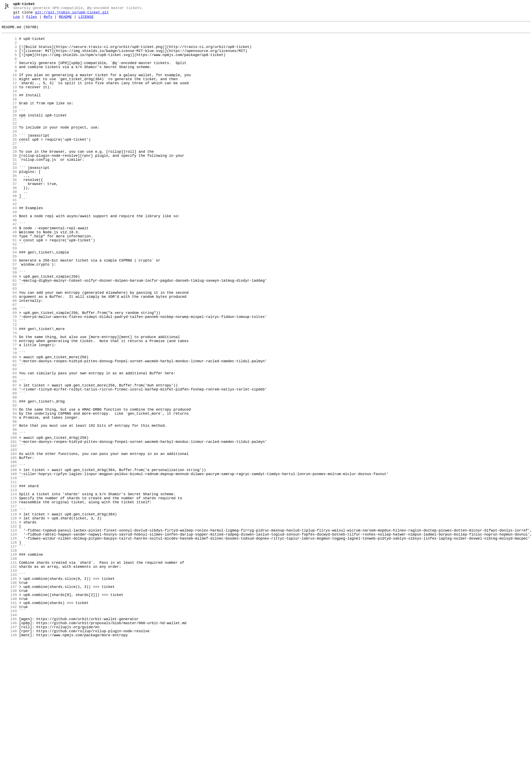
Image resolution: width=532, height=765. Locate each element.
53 (9, 295)
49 (9, 275)
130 (9, 667)
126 (9, 648)
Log (17, 20)
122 (9, 628)
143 (9, 730)
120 (9, 619)
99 (9, 517)
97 (9, 508)
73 (9, 391)
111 (9, 575)
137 (9, 701)
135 (9, 691)
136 (9, 696)
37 (9, 217)
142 (9, 725)
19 (9, 130)
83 (9, 440)
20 (9, 135)
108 (9, 561)
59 (9, 324)
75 (9, 401)
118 (9, 609)
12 (9, 97)
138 (9, 706)
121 (9, 624)
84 (9, 445)
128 (9, 657)
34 (9, 203)
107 (9, 556)
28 (9, 174)
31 (9, 188)
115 (9, 595)
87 (9, 459)
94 (9, 493)
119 (9, 614)
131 (9, 672)
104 (9, 541)
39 (9, 227)
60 (9, 329)
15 (9, 111)
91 (9, 479)
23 (9, 150)
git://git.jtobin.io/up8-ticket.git (72, 15)
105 (9, 546)
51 (9, 285)
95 (9, 498)
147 (9, 749)
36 (9, 213)
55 (9, 304)
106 (9, 551)
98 (9, 512)
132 (9, 677)
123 (9, 633)
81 (9, 430)
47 (9, 266)
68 (9, 367)
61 (9, 333)
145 (9, 740)
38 (9, 222)
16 (9, 116)
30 (9, 184)
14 (9, 106)
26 (9, 164)
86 (9, 454)
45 (9, 256)
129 (9, 662)
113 (9, 585)
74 (9, 396)
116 (9, 599)
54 (9, 300)
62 (9, 338)
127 (9, 653)
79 (9, 420)
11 (9, 92)
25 (9, 159)
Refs (48, 20)
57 (9, 314)
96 (9, 503)
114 (9, 590)
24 (9, 155)
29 (9, 179)
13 (9, 101)
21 (9, 140)
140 (9, 715)
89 (9, 469)
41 (9, 237)
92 (9, 483)
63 (9, 343)
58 (9, 319)
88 (9, 464)
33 (9, 198)
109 (9, 566)
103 (9, 537)
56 (9, 309)
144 (9, 735)
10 (9, 87)
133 (9, 682)
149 (9, 759)
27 (9, 169)
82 (9, 435)
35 (9, 208)
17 (9, 121)
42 (9, 242)
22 (9, 145)
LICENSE (86, 20)
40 (9, 232)
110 (9, 570)
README (65, 20)
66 (9, 358)
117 (9, 604)
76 (9, 406)
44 (9, 251)
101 (9, 527)
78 (9, 416)
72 (9, 387)
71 (9, 382)
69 (9, 372)
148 (9, 754)
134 (9, 686)
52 (9, 290)
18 (9, 126)
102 (9, 532)
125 (9, 643)
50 (9, 280)
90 (9, 474)
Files (32, 20)
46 (9, 261)
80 (9, 425)
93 (9, 488)
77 (9, 411)
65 (9, 353)
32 (9, 193)
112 (9, 580)
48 (9, 271)
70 (9, 377)
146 (9, 744)
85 (9, 449)
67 (9, 362)
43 (9, 246)
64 (9, 348)
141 (9, 720)
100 (9, 522)
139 (9, 711)
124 (9, 638)
